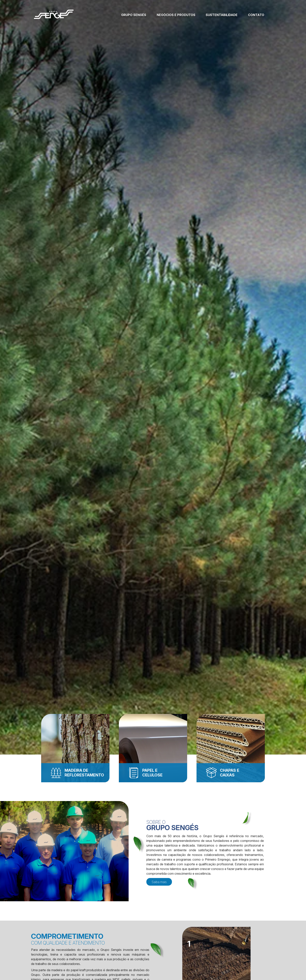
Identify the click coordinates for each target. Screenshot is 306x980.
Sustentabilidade (222, 15)
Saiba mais (159, 882)
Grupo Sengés (134, 15)
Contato (256, 15)
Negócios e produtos (176, 15)
